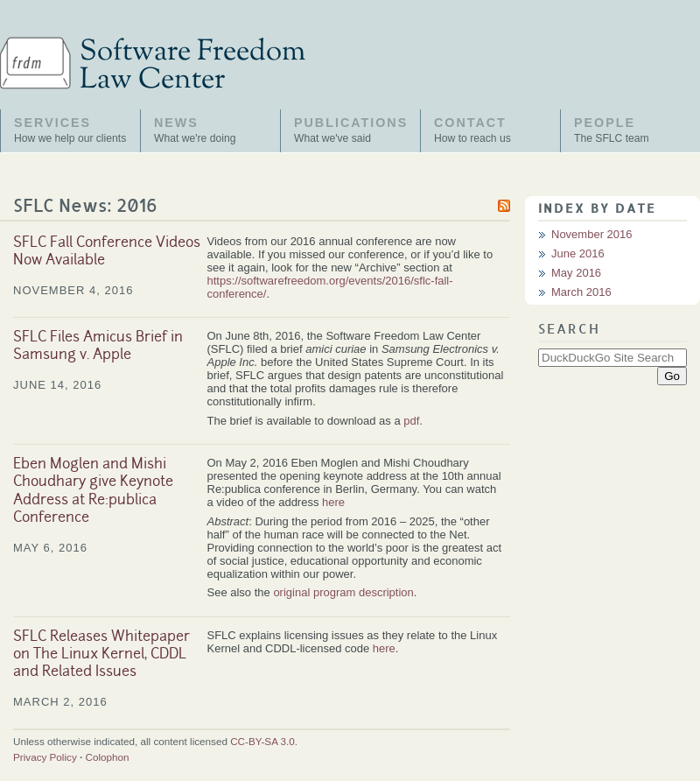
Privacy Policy (45, 757)
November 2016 (592, 234)
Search (569, 330)
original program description (343, 592)
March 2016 (581, 292)
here (333, 502)
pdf (411, 421)
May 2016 (576, 273)
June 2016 (578, 253)
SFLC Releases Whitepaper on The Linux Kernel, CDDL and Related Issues (101, 655)
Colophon (108, 757)
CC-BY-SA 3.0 (262, 741)
